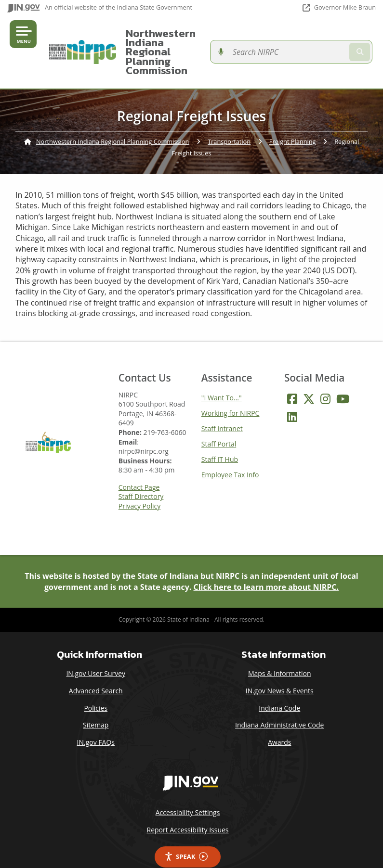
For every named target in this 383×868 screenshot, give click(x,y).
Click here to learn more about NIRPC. (266, 568)
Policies (96, 689)
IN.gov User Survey (96, 655)
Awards (279, 723)
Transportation (229, 123)
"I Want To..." (222, 379)
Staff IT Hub (220, 440)
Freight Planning (293, 123)
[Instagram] (325, 380)
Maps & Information (280, 655)
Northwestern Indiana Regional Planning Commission (174, 42)
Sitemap (96, 707)
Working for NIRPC (231, 394)
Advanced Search (96, 672)
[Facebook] (292, 380)
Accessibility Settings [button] (188, 794)
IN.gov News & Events (280, 672)
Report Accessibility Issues (187, 811)
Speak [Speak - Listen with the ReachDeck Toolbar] (186, 838)
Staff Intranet (222, 410)
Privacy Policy (139, 488)
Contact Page (139, 469)
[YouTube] (343, 380)
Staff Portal (219, 425)
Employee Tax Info (230, 456)
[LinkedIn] (292, 398)
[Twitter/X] (309, 380)
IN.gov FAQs (96, 723)
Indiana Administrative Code (279, 707)
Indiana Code (279, 689)
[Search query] (322, 43)
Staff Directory (141, 478)
